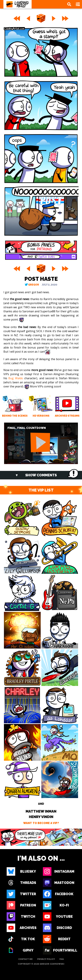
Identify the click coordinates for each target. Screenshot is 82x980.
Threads (28, 883)
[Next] (54, 18)
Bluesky (28, 871)
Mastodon (64, 883)
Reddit (64, 939)
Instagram (64, 871)
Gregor (34, 285)
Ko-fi (64, 905)
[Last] (66, 18)
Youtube (64, 917)
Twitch (28, 917)
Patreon (28, 905)
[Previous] (28, 18)
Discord (64, 928)
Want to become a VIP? (41, 823)
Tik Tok (28, 939)
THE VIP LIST (41, 490)
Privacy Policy (46, 959)
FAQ (62, 959)
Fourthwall (64, 950)
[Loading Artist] (18, 4)
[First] (16, 18)
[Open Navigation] (78, 4)
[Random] (41, 18)
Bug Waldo (16, 378)
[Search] (69, 4)
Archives (28, 928)
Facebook (64, 894)
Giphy (28, 950)
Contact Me (25, 959)
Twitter (28, 894)
